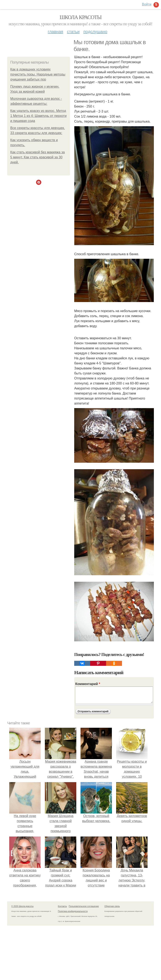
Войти (147, 4)
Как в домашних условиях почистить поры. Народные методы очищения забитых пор (38, 74)
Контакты (62, 906)
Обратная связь (112, 906)
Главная (55, 32)
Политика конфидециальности (73, 911)
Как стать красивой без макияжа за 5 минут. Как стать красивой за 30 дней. (38, 157)
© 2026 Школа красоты (22, 906)
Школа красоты (80, 17)
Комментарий (88, 684)
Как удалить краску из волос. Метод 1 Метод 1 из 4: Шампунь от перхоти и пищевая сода (38, 116)
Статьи (73, 32)
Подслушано (95, 32)
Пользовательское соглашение (84, 906)
